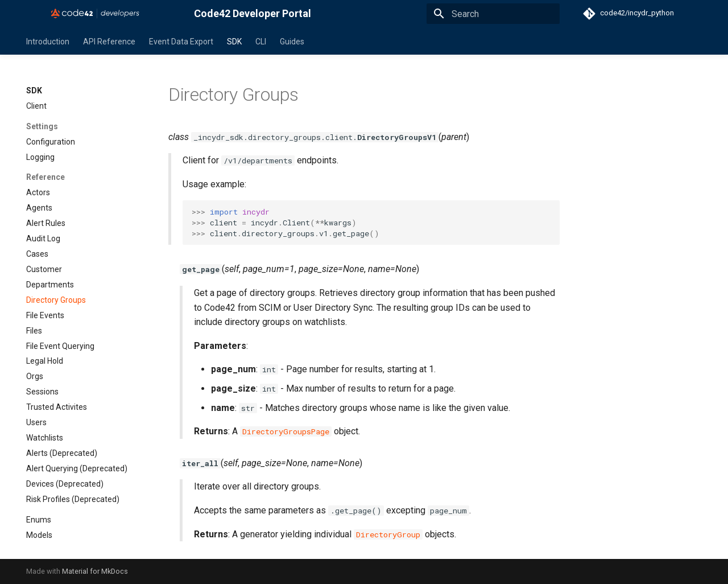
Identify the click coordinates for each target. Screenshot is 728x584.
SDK (234, 42)
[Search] (493, 14)
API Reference (109, 42)
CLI (261, 42)
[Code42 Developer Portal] (101, 14)
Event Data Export (181, 42)
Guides (292, 42)
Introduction (48, 42)
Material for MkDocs (95, 571)
